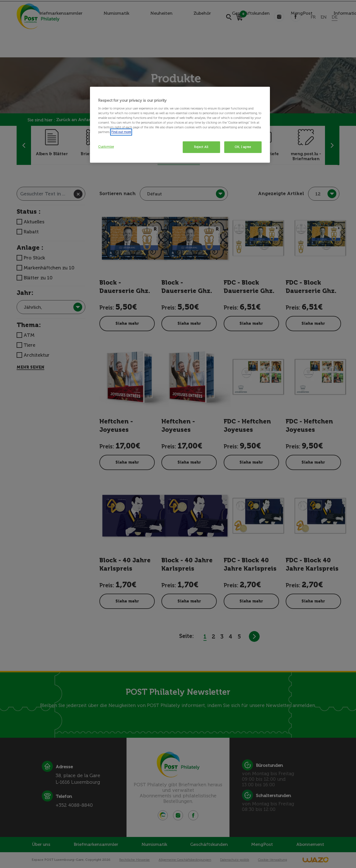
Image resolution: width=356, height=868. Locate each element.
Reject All (201, 147)
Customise (106, 147)
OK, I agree (243, 147)
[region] (180, 125)
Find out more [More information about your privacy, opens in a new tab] (121, 132)
